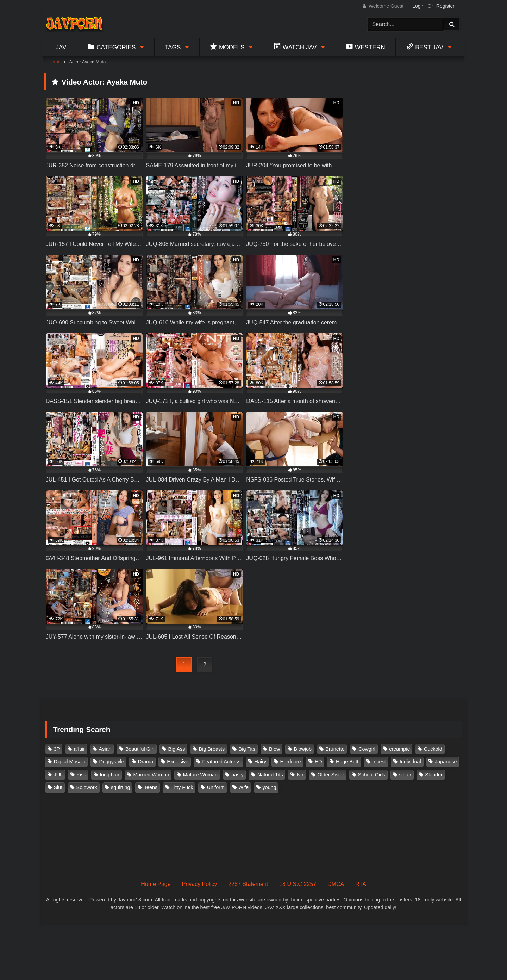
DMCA (336, 884)
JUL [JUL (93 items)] (58, 775)
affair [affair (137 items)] (79, 749)
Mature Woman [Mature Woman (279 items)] (200, 775)
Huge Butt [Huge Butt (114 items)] (347, 762)
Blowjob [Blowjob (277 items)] (303, 749)
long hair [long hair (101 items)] (110, 775)
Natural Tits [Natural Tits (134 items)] (270, 775)
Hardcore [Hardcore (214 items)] (290, 762)
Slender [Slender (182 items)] (434, 775)
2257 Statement (248, 884)
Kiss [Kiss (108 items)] (81, 775)
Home (54, 62)
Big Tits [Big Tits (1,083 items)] (247, 749)
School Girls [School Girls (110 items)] (372, 775)
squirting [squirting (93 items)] (120, 787)
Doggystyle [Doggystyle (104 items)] (111, 762)
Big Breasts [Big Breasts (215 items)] (212, 749)
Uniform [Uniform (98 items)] (216, 787)
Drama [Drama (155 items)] (146, 762)
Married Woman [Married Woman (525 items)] (151, 775)
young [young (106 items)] (269, 787)
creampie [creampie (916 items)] (399, 749)
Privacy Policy (200, 884)
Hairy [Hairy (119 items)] (261, 762)
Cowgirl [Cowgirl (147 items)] (367, 749)
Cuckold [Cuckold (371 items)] (433, 749)
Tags (173, 47)
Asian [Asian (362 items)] (105, 749)
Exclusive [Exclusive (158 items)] (178, 762)
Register (445, 6)
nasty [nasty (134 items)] (237, 775)
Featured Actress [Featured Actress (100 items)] (221, 762)
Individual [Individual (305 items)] (410, 762)
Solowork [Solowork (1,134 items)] (87, 787)
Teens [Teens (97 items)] (151, 787)
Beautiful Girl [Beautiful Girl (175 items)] (140, 749)
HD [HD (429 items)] (318, 762)
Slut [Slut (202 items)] (58, 787)
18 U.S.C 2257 (298, 884)
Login (418, 6)
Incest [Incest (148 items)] (379, 762)
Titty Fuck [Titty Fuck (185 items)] (182, 787)
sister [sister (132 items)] (405, 775)
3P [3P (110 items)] (57, 749)
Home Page (156, 884)
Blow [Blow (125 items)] (274, 749)
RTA (361, 884)
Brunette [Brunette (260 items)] (335, 749)
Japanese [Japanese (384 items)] (446, 762)
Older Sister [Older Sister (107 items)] (331, 775)
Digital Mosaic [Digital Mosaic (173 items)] (70, 762)
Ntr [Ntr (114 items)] (300, 775)
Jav (61, 47)
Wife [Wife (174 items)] (243, 787)
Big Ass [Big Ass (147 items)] (176, 749)
